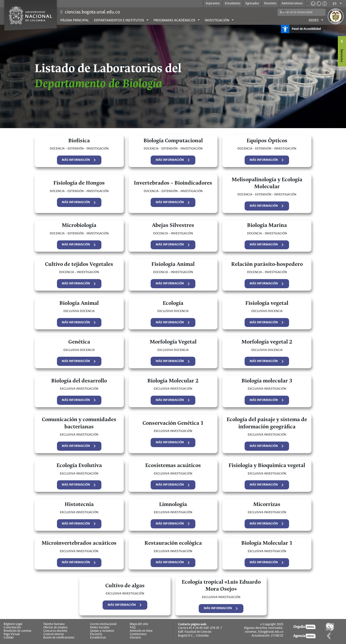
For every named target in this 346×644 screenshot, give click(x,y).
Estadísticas (98, 638)
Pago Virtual (12, 634)
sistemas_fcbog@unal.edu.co (264, 632)
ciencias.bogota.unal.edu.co (92, 12)
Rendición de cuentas (18, 631)
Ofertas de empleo (55, 628)
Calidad (9, 638)
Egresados (252, 3)
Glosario (135, 638)
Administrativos (292, 3)
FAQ (133, 628)
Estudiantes (233, 3)
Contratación (12, 628)
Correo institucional (103, 624)
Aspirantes (213, 3)
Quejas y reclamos (102, 631)
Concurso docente (55, 631)
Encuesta (96, 634)
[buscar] (298, 12)
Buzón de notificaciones (59, 638)
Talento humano (54, 624)
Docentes (270, 3)
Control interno (54, 634)
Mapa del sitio (139, 624)
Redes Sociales (100, 628)
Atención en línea (141, 631)
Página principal (75, 20)
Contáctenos (138, 634)
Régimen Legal (13, 624)
